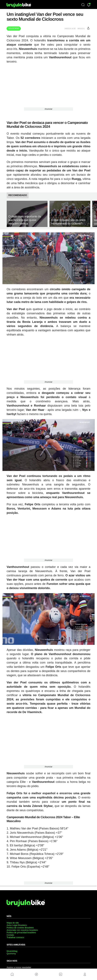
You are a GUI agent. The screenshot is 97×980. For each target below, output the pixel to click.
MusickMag (12, 951)
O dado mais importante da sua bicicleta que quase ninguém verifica (25, 220)
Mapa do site (13, 923)
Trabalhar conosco (15, 937)
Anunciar (48, 109)
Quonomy (11, 954)
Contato (10, 935)
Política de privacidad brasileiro (21, 932)
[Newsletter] (89, 5)
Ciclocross (14, 28)
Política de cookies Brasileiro (20, 928)
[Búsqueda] (83, 5)
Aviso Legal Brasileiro (17, 925)
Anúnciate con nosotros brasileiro (22, 930)
